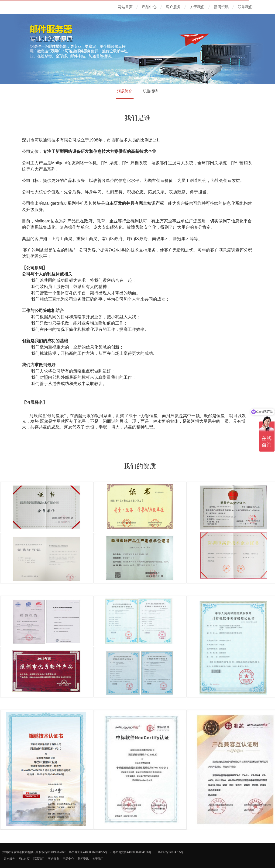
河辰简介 (125, 91)
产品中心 (149, 7)
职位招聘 (150, 91)
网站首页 (125, 7)
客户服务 (173, 7)
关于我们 (197, 7)
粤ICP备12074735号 (171, 852)
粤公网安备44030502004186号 (132, 852)
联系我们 (245, 7)
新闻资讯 (221, 7)
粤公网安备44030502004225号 (88, 852)
